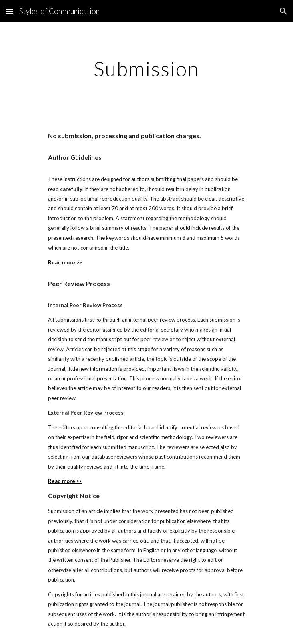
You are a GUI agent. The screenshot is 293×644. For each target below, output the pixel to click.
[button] (10, 11)
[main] (146, 69)
